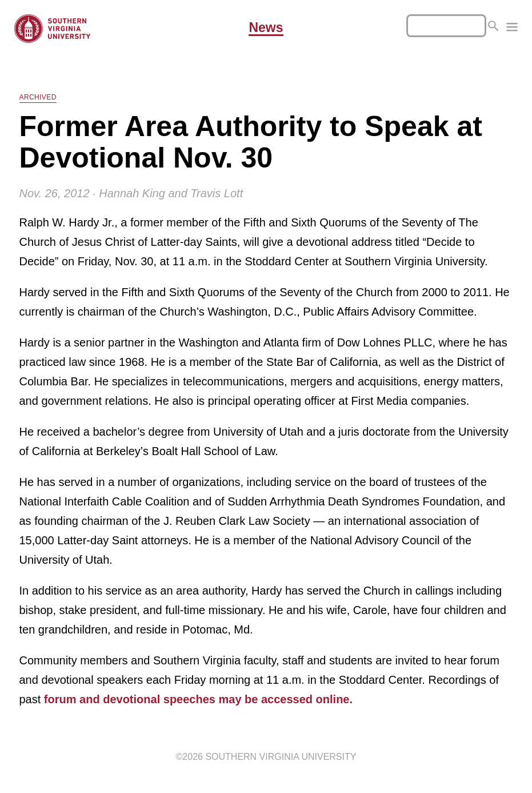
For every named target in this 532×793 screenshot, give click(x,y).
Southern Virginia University (281, 757)
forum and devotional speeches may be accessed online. (198, 699)
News (266, 28)
